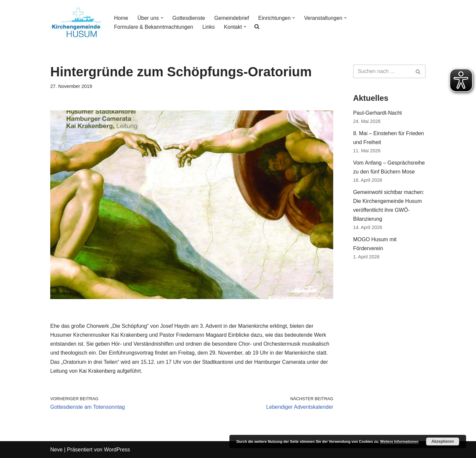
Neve (56, 450)
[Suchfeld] (382, 71)
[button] (162, 18)
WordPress (117, 450)
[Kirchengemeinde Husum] (77, 22)
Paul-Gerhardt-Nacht (377, 113)
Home (121, 18)
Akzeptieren (443, 441)
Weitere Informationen (399, 441)
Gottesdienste (189, 18)
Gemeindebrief (232, 18)
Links (208, 27)
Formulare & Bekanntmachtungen (154, 27)
